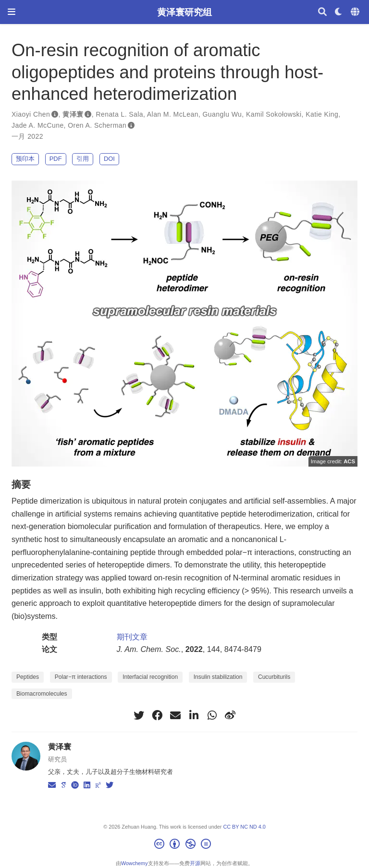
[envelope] (175, 715)
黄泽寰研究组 (184, 12)
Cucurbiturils (274, 677)
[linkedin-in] (194, 715)
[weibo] (230, 715)
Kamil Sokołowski (274, 114)
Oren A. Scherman (97, 125)
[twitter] (139, 715)
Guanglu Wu (222, 114)
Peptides (28, 677)
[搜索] (322, 12)
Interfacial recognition (150, 677)
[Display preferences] (339, 12)
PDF (56, 159)
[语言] (356, 12)
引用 (83, 159)
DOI (109, 159)
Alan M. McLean (173, 114)
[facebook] (157, 715)
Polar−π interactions (81, 677)
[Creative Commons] (184, 845)
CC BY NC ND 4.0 (244, 827)
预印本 (25, 159)
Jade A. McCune (38, 125)
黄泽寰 (73, 114)
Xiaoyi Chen (31, 114)
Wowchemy (135, 863)
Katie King (322, 114)
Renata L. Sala (119, 114)
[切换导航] (12, 12)
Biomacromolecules (42, 694)
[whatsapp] (212, 715)
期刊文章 (132, 637)
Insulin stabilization (218, 677)
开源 (195, 863)
